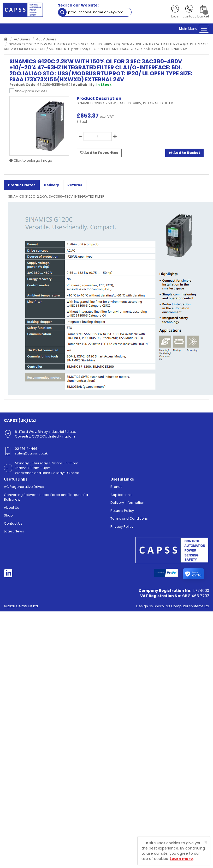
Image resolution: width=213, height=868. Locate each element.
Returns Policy (122, 512)
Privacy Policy (122, 528)
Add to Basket (184, 154)
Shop (8, 517)
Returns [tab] (75, 186)
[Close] (206, 842)
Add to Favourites (99, 154)
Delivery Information (127, 504)
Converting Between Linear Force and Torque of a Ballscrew (46, 499)
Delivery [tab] (51, 186)
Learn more (181, 859)
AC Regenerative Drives (24, 488)
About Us (11, 509)
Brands (116, 488)
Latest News (14, 533)
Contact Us (13, 525)
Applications (121, 496)
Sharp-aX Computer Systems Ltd (181, 607)
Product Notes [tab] (22, 186)
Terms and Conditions (129, 520)
